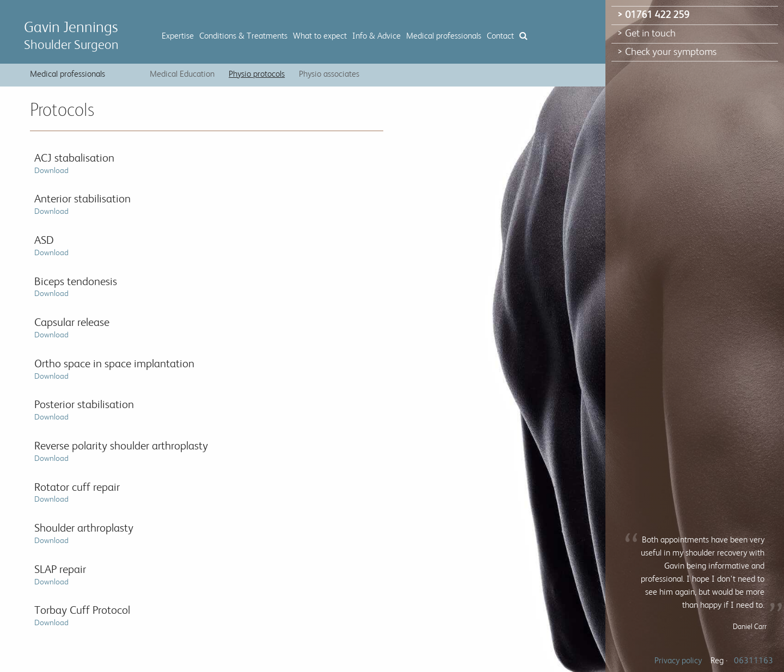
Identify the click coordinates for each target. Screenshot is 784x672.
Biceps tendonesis (76, 287)
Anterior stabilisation (82, 204)
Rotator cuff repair (77, 493)
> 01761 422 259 (653, 15)
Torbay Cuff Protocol (82, 616)
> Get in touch (647, 33)
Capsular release (72, 328)
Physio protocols (257, 74)
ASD (51, 246)
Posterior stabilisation (84, 410)
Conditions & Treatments (243, 36)
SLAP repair (60, 575)
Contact (500, 36)
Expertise (178, 36)
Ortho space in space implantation (114, 369)
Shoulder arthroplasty (84, 534)
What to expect (320, 36)
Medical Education (182, 74)
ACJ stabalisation (74, 164)
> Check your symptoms (667, 52)
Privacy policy (678, 661)
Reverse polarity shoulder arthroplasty (121, 451)
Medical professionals (444, 36)
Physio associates (329, 74)
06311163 (754, 661)
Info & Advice (376, 36)
